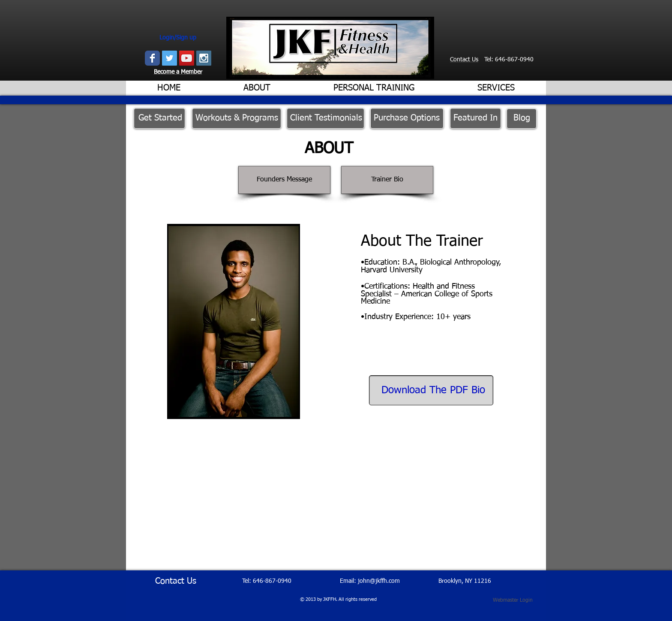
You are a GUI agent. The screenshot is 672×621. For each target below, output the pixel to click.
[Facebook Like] (475, 71)
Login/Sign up (178, 38)
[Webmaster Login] (513, 600)
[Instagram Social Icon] (204, 58)
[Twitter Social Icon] (169, 58)
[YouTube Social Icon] (187, 58)
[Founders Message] (284, 180)
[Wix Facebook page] (152, 58)
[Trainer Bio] (387, 180)
